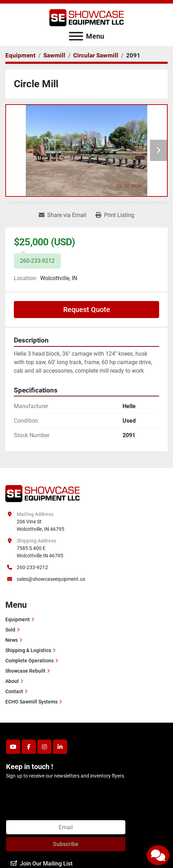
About (12, 681)
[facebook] (29, 747)
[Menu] (76, 36)
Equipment (18, 619)
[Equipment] (20, 55)
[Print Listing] (115, 215)
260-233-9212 (32, 567)
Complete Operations (29, 661)
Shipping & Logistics (28, 650)
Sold (10, 630)
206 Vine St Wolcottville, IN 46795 (40, 525)
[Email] (66, 827)
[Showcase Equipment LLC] (42, 493)
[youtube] (13, 747)
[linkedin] (60, 747)
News (12, 640)
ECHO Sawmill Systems (31, 702)
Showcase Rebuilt (25, 671)
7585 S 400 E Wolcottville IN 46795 (40, 552)
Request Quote (87, 310)
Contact (14, 691)
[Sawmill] (54, 55)
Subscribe (66, 844)
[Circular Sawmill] (96, 55)
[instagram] (44, 747)
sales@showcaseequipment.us (51, 579)
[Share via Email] (63, 215)
